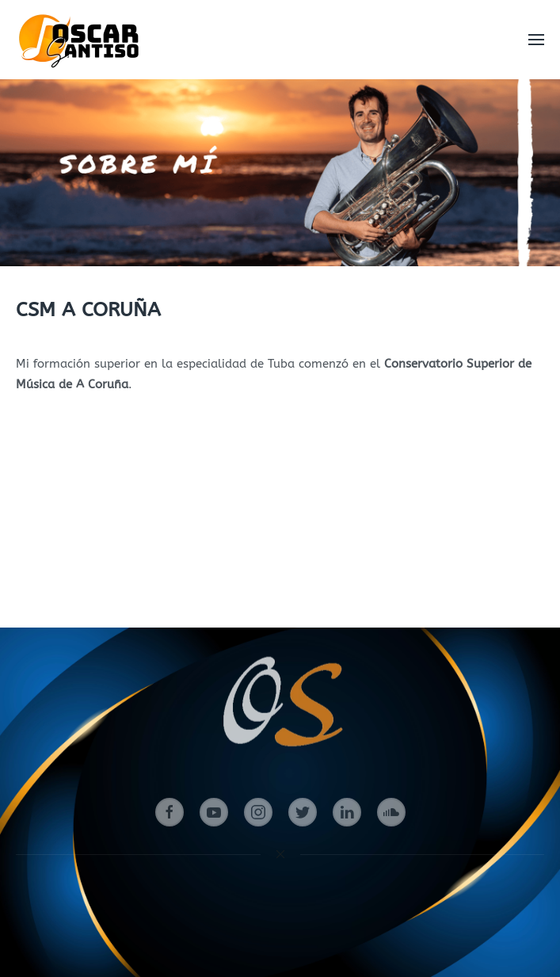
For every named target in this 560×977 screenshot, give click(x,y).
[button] (536, 40)
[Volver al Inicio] (81, 40)
